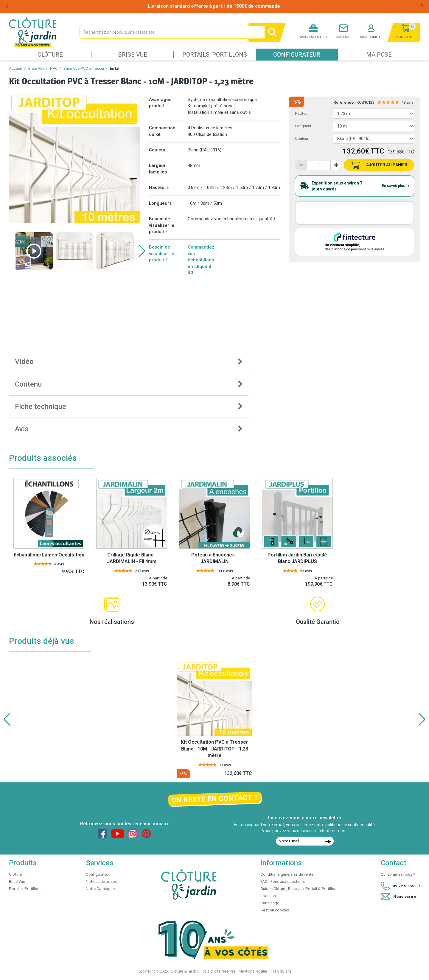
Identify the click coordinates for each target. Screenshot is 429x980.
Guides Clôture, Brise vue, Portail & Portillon (298, 889)
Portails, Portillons (215, 55)
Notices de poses (101, 881)
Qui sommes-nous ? (398, 874)
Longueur (303, 126)
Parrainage (270, 903)
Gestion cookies (275, 910)
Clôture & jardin (184, 971)
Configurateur (297, 55)
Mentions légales (253, 971)
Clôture (50, 55)
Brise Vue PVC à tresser (84, 68)
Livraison (268, 896)
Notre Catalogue (100, 889)
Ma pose (379, 55)
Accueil (15, 68)
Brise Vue (133, 55)
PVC (54, 68)
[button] (142, 251)
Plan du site (281, 971)
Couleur (302, 138)
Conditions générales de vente (287, 874)
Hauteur (302, 113)
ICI (272, 219)
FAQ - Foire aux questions (283, 881)
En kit (115, 68)
